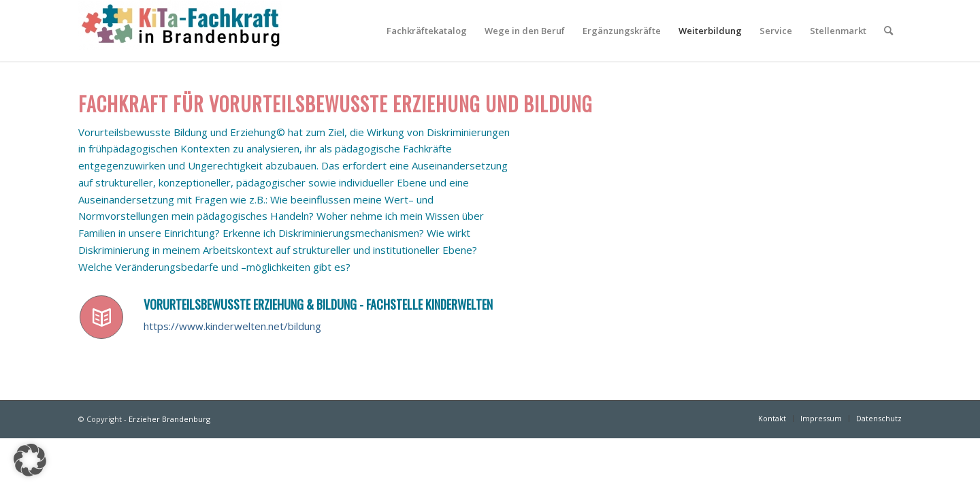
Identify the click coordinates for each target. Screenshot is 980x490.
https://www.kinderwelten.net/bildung (232, 326)
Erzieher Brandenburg (169, 419)
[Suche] (888, 31)
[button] (30, 460)
